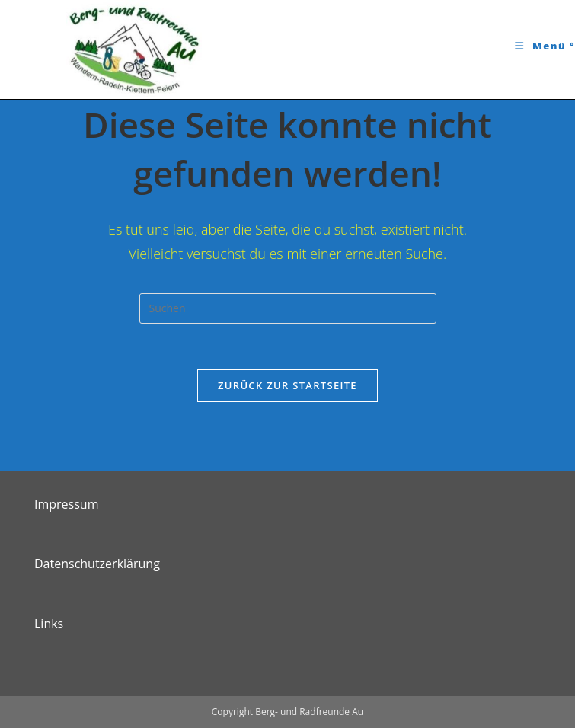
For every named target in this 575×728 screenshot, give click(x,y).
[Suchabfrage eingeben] (288, 308)
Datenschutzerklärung (97, 564)
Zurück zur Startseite (287, 385)
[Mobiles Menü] (545, 46)
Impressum (66, 504)
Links (49, 624)
